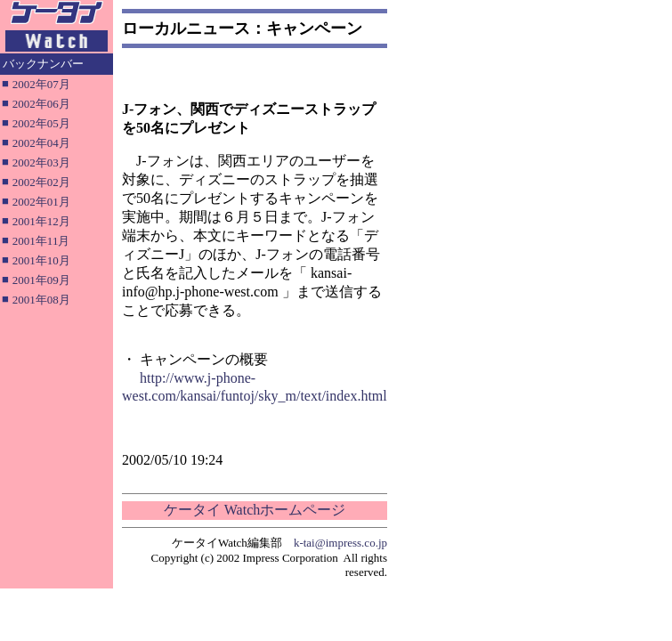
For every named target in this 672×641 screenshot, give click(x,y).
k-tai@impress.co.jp (340, 543)
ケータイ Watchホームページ (255, 510)
